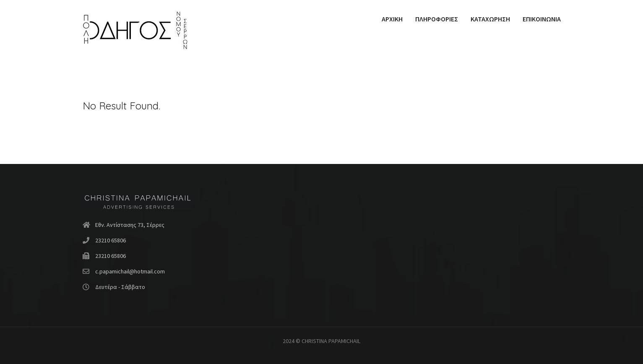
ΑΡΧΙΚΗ (392, 19)
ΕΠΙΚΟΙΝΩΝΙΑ (542, 19)
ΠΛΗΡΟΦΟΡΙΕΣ (437, 19)
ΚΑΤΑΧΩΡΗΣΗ (490, 19)
